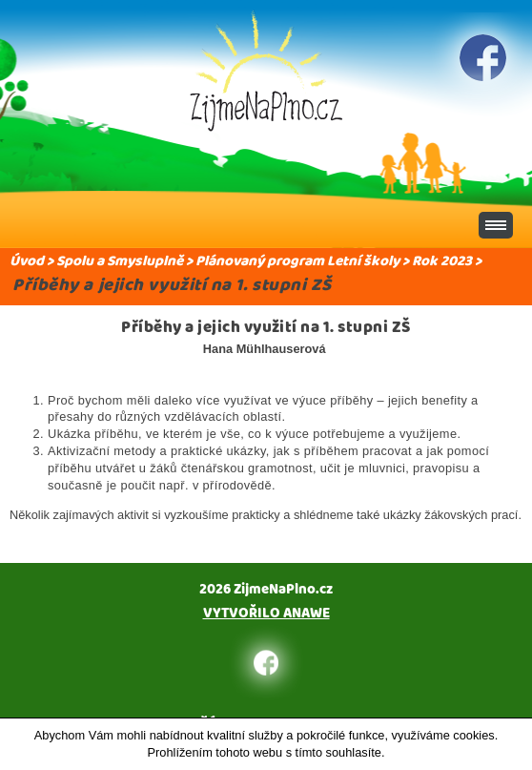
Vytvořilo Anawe (266, 613)
